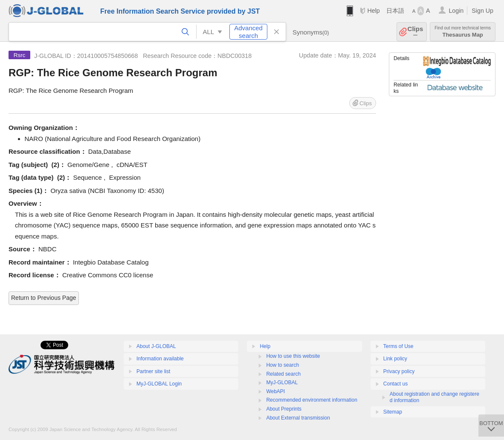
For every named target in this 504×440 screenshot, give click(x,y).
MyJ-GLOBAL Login (159, 384)
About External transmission (298, 418)
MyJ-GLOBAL (282, 382)
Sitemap (393, 412)
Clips (416, 32)
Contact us (395, 384)
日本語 (395, 11)
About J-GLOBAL (156, 346)
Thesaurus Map (463, 32)
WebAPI (275, 391)
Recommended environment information (311, 400)
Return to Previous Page (44, 298)
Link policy (395, 359)
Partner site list (153, 371)
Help (373, 11)
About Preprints (284, 409)
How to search (282, 365)
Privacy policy (399, 371)
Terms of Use (398, 346)
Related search (283, 374)
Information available (160, 359)
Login (456, 11)
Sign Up (482, 11)
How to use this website (293, 356)
